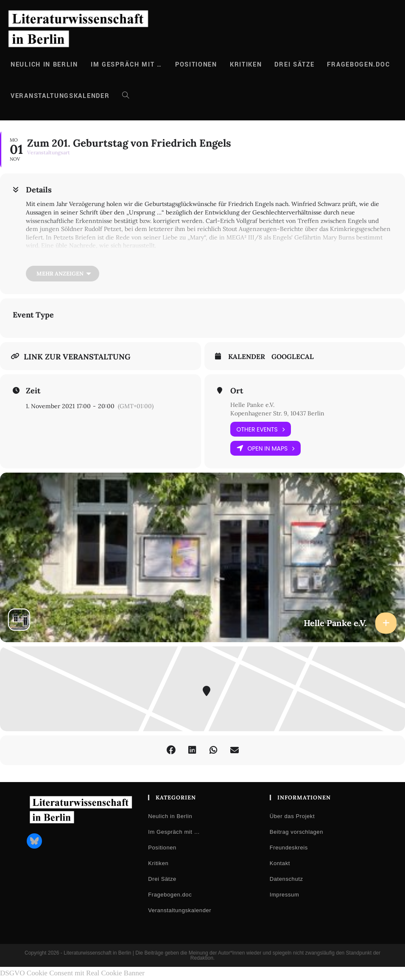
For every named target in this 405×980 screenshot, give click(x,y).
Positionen (162, 848)
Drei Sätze (162, 879)
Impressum (285, 895)
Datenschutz (286, 879)
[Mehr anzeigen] (63, 274)
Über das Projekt (292, 816)
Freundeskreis (289, 848)
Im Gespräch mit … (174, 832)
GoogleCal (293, 357)
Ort (237, 391)
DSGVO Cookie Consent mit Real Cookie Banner (72, 973)
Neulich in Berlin (170, 816)
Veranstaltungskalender (180, 910)
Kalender (247, 357)
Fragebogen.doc (170, 895)
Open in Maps (266, 448)
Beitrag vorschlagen (296, 832)
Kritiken (158, 863)
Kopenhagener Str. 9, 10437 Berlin (277, 413)
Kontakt (280, 863)
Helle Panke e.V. (252, 405)
